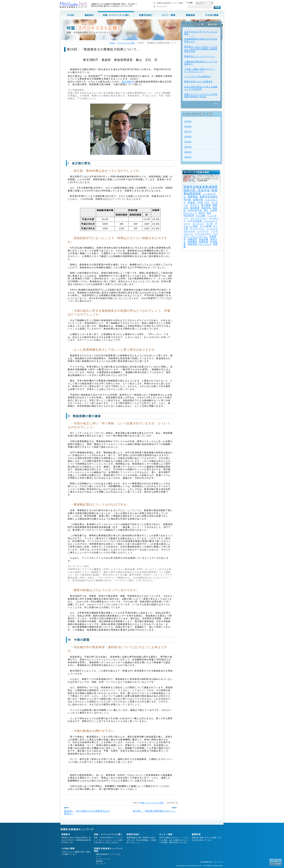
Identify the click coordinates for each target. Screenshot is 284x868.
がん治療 (201, 216)
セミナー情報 (166, 834)
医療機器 (192, 242)
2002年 (188, 157)
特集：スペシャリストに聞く (153, 803)
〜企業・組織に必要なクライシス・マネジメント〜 (200, 70)
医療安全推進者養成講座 (201, 187)
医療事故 (193, 197)
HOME (112, 43)
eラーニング (190, 213)
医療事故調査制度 (201, 192)
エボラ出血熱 (195, 221)
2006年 (188, 137)
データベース (197, 229)
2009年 (188, 121)
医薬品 (192, 202)
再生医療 (204, 239)
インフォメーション (103, 859)
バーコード (203, 231)
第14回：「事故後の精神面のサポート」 (155, 811)
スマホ (210, 223)
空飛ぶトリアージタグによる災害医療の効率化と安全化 (201, 95)
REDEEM (189, 216)
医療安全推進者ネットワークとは (108, 854)
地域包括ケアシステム (200, 244)
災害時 (214, 210)
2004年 (188, 147)
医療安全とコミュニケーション (200, 56)
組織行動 (198, 199)
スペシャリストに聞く (126, 43)
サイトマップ (101, 864)
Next (216, 104)
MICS (202, 213)
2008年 (188, 126)
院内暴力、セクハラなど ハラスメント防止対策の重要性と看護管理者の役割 (201, 49)
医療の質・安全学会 (197, 190)
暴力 (206, 210)
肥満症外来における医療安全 (199, 81)
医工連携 (206, 205)
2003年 (188, 152)
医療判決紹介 (133, 834)
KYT (207, 202)
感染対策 (206, 208)
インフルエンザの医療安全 (197, 76)
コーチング (198, 223)
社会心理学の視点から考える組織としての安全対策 (201, 88)
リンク (98, 857)
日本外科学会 (195, 210)
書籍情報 (196, 834)
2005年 (188, 142)
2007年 (188, 131)
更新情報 (99, 861)
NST (209, 213)
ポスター (195, 205)
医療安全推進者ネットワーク (77, 829)
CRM (200, 202)
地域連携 (195, 208)
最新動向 (66, 834)
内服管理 (192, 239)
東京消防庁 (128, 82)
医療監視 (204, 242)
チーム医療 (206, 226)
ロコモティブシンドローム (201, 235)
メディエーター (203, 234)
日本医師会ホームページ (211, 862)
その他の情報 (68, 848)
